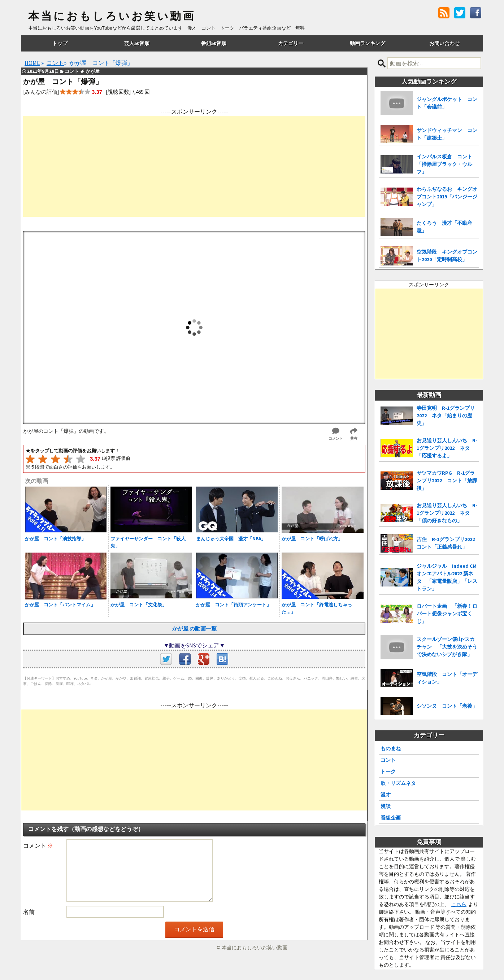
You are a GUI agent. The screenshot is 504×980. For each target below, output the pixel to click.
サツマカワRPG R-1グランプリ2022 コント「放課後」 (447, 480)
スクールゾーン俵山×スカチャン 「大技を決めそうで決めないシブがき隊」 (447, 647)
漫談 (386, 806)
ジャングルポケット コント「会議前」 (447, 103)
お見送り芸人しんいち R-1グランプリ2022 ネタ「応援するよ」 (447, 448)
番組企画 (391, 818)
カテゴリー (291, 43)
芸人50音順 (137, 43)
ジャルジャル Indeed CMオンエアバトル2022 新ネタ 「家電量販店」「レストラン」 (447, 577)
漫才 (386, 795)
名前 (29, 912)
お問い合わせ (444, 43)
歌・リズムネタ (398, 783)
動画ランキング (368, 43)
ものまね (391, 748)
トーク (388, 772)
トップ (60, 43)
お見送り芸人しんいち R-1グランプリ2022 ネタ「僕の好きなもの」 (447, 513)
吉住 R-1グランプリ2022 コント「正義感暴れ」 (448, 543)
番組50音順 (214, 43)
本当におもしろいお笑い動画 (112, 16)
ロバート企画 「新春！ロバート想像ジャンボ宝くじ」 (447, 614)
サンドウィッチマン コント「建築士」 (447, 134)
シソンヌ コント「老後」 (447, 706)
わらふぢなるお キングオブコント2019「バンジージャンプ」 (447, 197)
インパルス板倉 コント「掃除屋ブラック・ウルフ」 (444, 164)
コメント (38, 845)
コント (388, 760)
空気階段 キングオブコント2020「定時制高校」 (447, 256)
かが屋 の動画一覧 (194, 629)
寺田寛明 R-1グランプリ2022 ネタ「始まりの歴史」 (446, 416)
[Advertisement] (194, 166)
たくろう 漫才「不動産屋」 (444, 227)
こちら (459, 904)
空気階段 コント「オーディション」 (447, 678)
